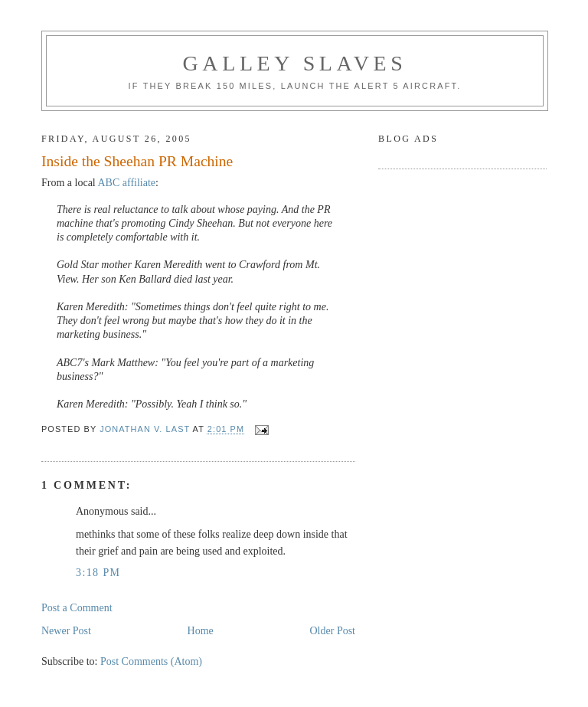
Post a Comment (77, 608)
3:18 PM (98, 573)
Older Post (333, 631)
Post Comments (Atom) (151, 661)
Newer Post (66, 631)
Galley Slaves (295, 63)
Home (201, 631)
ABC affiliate (127, 183)
